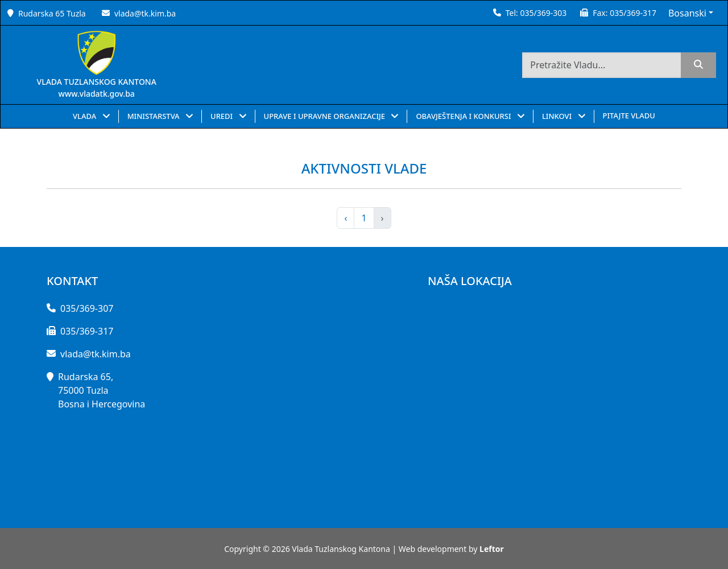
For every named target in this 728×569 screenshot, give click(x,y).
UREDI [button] (223, 116)
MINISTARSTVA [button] (154, 116)
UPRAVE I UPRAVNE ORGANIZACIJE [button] (326, 116)
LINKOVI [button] (558, 116)
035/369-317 (633, 13)
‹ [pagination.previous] (346, 218)
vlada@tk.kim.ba (145, 13)
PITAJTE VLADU (629, 116)
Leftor (492, 549)
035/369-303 (543, 13)
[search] (698, 65)
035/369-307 (87, 308)
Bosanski (687, 13)
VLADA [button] (86, 116)
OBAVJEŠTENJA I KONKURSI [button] (464, 116)
